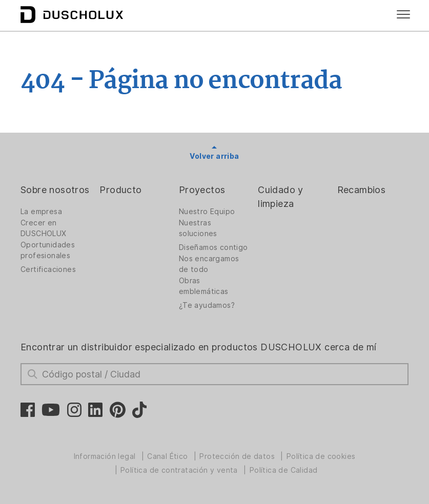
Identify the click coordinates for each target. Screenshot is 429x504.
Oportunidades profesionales (48, 250)
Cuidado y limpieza (281, 197)
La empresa (41, 212)
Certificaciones (48, 269)
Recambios (362, 190)
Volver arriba (214, 156)
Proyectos (202, 190)
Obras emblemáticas (204, 286)
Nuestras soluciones (198, 228)
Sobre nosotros (55, 190)
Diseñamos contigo (213, 247)
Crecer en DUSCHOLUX (44, 228)
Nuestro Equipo (207, 212)
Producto (120, 190)
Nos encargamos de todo (209, 264)
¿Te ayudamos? (207, 305)
